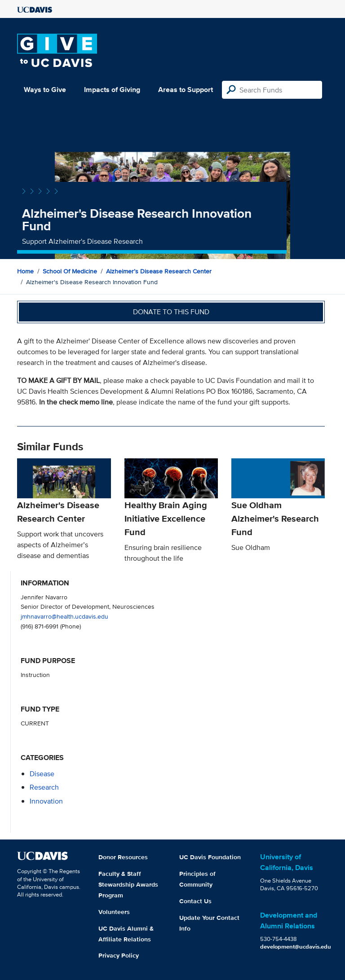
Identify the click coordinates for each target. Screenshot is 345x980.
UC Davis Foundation (210, 857)
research (44, 787)
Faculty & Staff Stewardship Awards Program (128, 884)
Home (25, 271)
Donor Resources (123, 857)
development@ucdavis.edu (296, 947)
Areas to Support (186, 90)
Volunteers (114, 912)
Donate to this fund (171, 312)
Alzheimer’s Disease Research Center (159, 271)
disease (42, 774)
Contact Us (195, 901)
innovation (46, 801)
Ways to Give (45, 90)
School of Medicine (70, 271)
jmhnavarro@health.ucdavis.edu (64, 616)
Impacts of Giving (112, 90)
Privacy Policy (119, 955)
